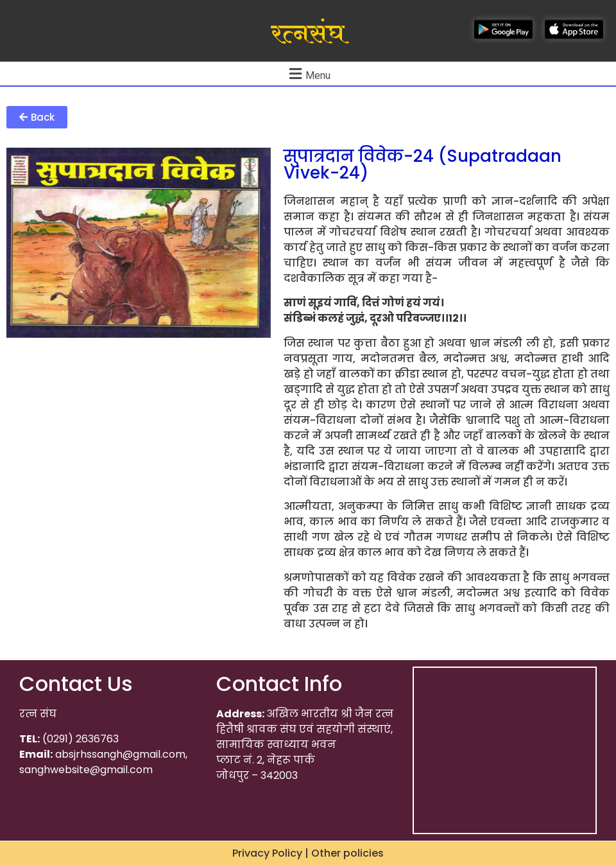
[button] (37, 117)
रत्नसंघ (308, 34)
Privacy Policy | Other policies (308, 853)
